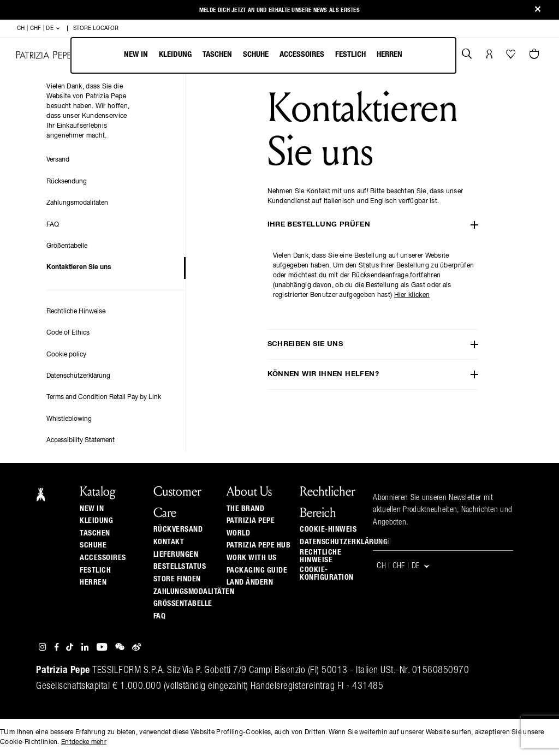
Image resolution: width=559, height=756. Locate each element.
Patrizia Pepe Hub (259, 545)
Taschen (217, 54)
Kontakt (169, 542)
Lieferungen (176, 555)
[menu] (263, 55)
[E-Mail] (443, 543)
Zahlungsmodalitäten (77, 203)
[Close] (538, 10)
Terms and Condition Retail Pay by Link (104, 397)
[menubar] (263, 55)
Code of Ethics (68, 333)
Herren (389, 54)
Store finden (177, 579)
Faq (160, 616)
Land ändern (250, 582)
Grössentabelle (183, 604)
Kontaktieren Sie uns (79, 267)
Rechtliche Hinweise (76, 312)
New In (136, 54)
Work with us (252, 558)
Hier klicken (412, 295)
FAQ (53, 225)
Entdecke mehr (84, 742)
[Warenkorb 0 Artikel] (536, 55)
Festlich (350, 54)
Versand (58, 160)
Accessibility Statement (81, 440)
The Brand (246, 509)
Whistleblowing (69, 419)
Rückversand (178, 529)
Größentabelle (67, 246)
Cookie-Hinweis (328, 529)
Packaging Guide (257, 570)
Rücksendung (67, 182)
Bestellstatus (180, 567)
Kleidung (175, 54)
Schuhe (256, 54)
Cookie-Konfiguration (327, 574)
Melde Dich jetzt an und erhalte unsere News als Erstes (279, 10)
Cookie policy (66, 355)
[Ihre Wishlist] (512, 57)
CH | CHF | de (39, 28)
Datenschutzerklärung (78, 376)
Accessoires (302, 54)
